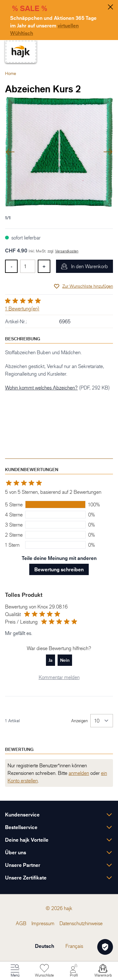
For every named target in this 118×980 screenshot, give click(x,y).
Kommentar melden (59, 677)
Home (11, 73)
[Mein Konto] (74, 971)
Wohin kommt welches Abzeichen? (41, 388)
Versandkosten (67, 251)
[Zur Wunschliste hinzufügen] (83, 286)
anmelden (79, 773)
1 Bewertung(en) (22, 308)
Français (74, 946)
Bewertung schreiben (59, 569)
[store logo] (21, 52)
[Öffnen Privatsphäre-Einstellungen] (105, 947)
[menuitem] (21, 923)
